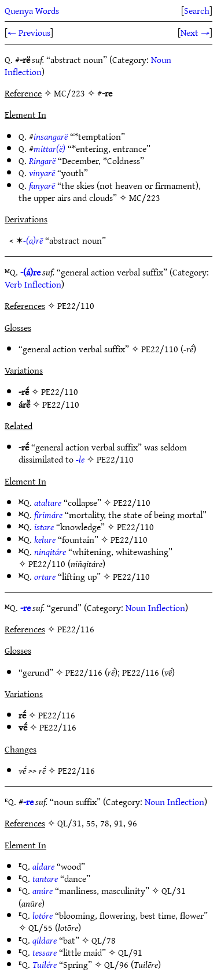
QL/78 (104, 940)
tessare (45, 952)
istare (44, 527)
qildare (45, 940)
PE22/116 (84, 672)
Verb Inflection (33, 284)
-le (80, 459)
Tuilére (45, 964)
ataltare (48, 502)
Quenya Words (32, 10)
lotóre (43, 915)
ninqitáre (50, 552)
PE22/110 (160, 349)
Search (197, 10)
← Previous (29, 32)
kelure (45, 539)
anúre (43, 890)
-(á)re (30, 272)
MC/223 (145, 198)
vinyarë (42, 173)
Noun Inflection (155, 608)
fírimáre (48, 515)
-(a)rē (33, 240)
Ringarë (42, 161)
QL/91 (130, 952)
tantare (45, 878)
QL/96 (116, 964)
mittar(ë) (49, 148)
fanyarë (42, 185)
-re (25, 608)
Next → (195, 32)
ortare (45, 576)
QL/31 (174, 890)
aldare (43, 866)
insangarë (51, 136)
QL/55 (41, 927)
